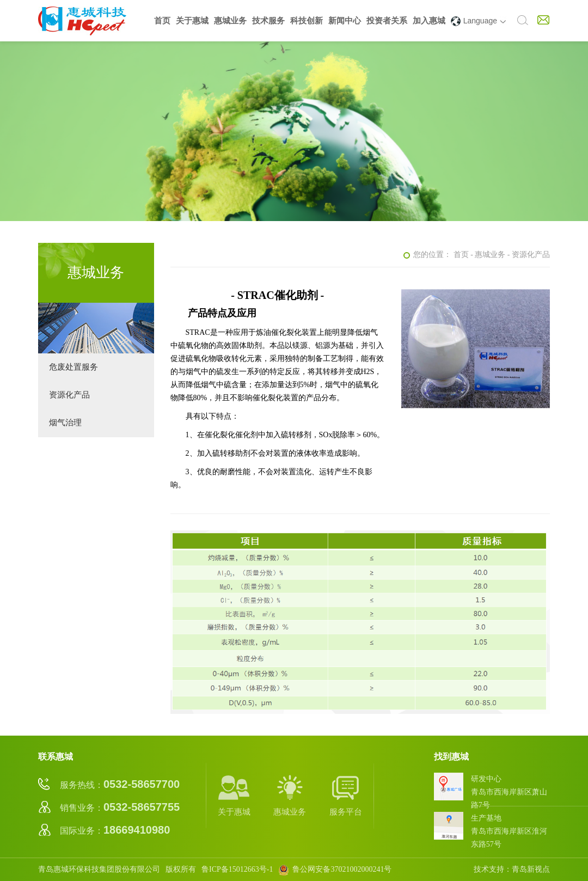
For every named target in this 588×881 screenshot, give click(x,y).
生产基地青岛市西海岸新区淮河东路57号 (509, 831)
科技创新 (307, 21)
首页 (162, 21)
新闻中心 (345, 21)
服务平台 (346, 795)
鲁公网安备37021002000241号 (335, 869)
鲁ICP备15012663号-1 (237, 869)
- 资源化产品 (529, 255)
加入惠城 (429, 21)
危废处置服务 (73, 367)
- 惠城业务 (488, 255)
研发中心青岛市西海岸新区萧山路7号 (509, 792)
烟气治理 (65, 423)
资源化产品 (69, 395)
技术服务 (268, 21)
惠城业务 (230, 21)
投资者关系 (387, 21)
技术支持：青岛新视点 (512, 869)
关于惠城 (192, 21)
